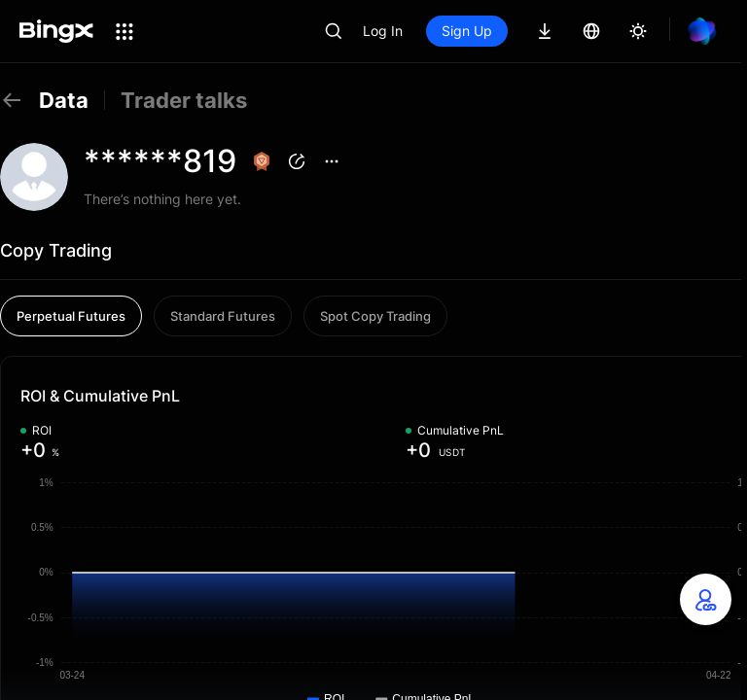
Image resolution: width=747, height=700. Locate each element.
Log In (383, 31)
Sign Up (467, 31)
